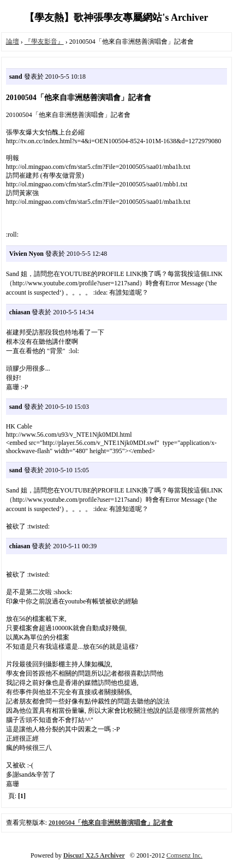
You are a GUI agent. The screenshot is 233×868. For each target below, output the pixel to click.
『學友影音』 (44, 42)
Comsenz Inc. (184, 855)
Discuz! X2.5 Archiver (94, 855)
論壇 (13, 42)
